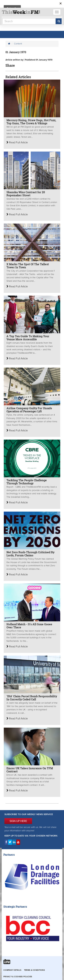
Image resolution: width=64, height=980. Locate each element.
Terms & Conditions (34, 970)
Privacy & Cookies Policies (18, 977)
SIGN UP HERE (18, 821)
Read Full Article (17, 142)
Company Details (12, 970)
